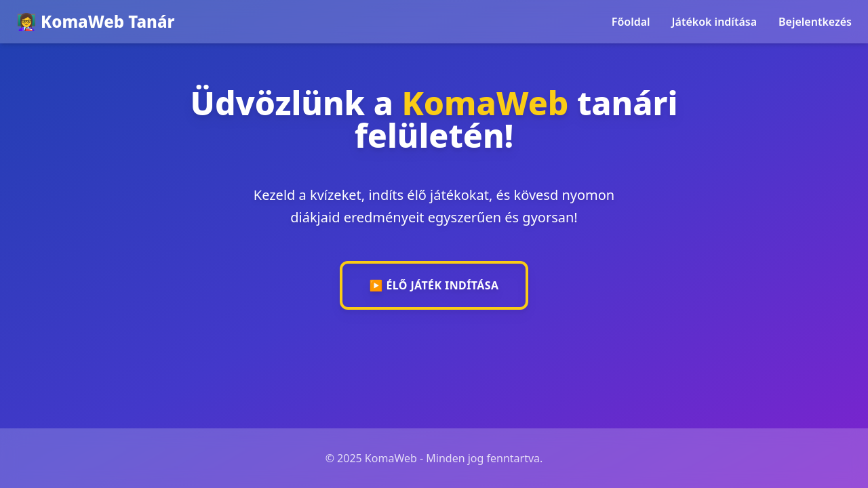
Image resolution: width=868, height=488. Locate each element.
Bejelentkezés (815, 22)
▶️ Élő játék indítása (434, 285)
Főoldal (631, 22)
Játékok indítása (714, 22)
